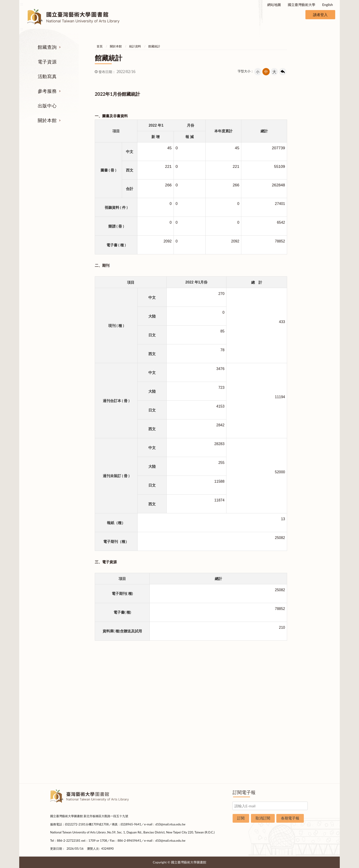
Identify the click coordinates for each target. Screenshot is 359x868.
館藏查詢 (47, 47)
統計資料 (135, 46)
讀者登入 (320, 15)
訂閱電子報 (244, 792)
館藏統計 (154, 46)
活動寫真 (47, 76)
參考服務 (47, 91)
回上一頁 (283, 72)
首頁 (100, 46)
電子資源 (47, 62)
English (328, 5)
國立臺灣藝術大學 (302, 5)
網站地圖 (274, 5)
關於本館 (47, 120)
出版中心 (47, 106)
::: (22, 4)
